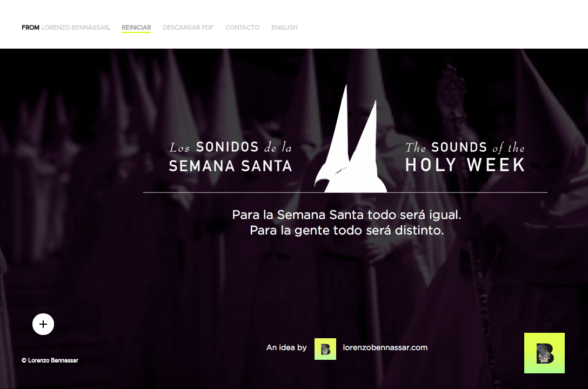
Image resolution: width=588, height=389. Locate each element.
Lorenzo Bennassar (75, 28)
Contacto (242, 28)
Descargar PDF (188, 28)
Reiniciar (136, 28)
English (285, 28)
